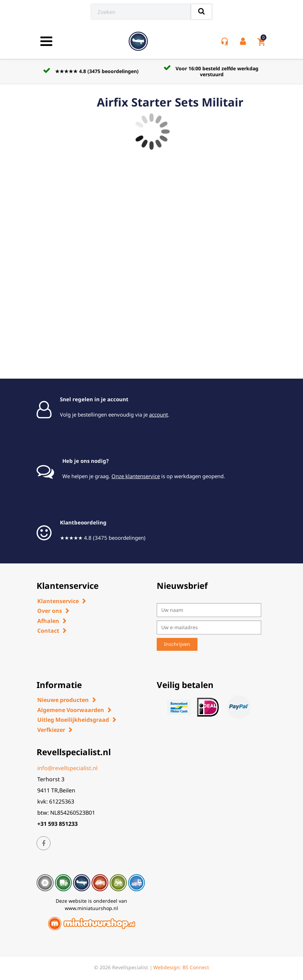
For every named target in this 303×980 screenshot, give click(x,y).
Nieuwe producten (63, 700)
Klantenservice (58, 601)
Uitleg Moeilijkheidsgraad (73, 720)
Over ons (50, 611)
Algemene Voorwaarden (71, 710)
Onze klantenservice (136, 476)
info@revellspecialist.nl (67, 768)
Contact (48, 631)
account (158, 414)
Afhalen (48, 621)
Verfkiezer (51, 730)
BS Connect (196, 967)
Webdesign (166, 967)
